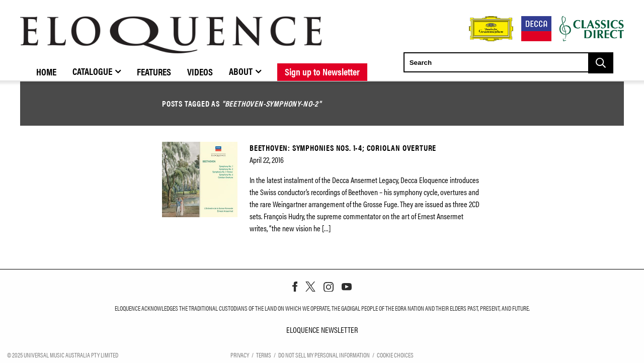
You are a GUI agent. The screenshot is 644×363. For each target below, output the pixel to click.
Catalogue (92, 71)
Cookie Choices (395, 355)
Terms (264, 355)
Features (154, 71)
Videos (200, 71)
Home (46, 71)
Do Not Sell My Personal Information (324, 355)
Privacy (240, 355)
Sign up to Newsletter (322, 71)
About (241, 71)
